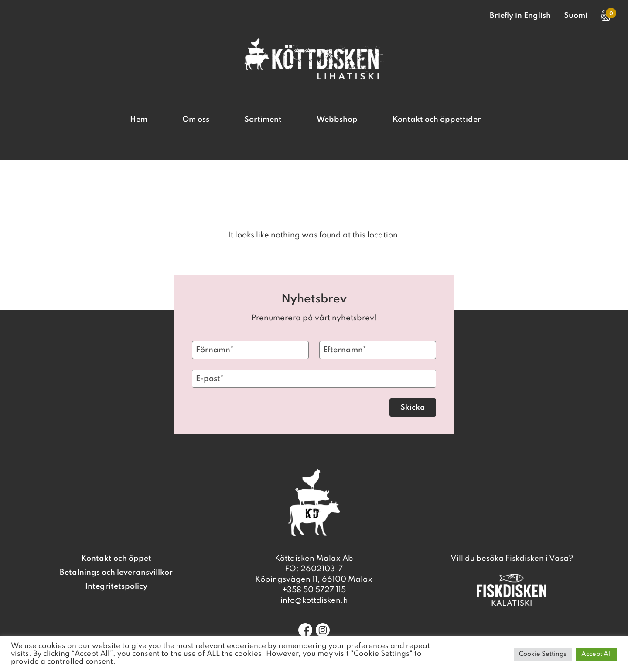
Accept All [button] (597, 654)
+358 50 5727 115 (314, 590)
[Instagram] (323, 630)
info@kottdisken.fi (314, 600)
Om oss (196, 120)
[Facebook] (305, 630)
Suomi (576, 16)
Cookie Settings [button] (543, 654)
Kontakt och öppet (116, 559)
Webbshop (337, 120)
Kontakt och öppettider (437, 120)
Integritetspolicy (116, 586)
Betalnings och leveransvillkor (116, 573)
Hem (139, 120)
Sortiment (263, 120)
